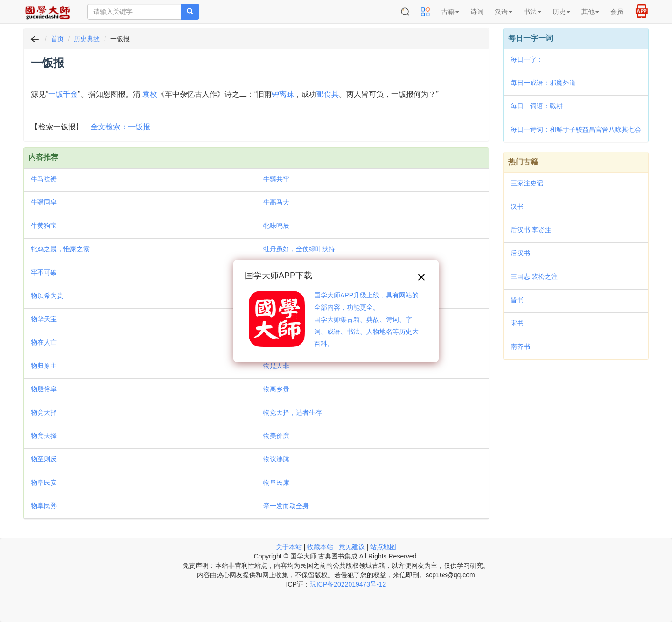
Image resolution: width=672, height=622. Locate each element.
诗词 (477, 12)
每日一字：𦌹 (527, 59)
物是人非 (276, 366)
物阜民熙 (44, 506)
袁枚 (150, 94)
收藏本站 (320, 547)
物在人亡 (44, 342)
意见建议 (352, 547)
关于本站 (289, 547)
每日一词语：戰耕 (537, 106)
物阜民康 (276, 482)
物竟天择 (44, 436)
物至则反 (44, 459)
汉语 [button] (504, 12)
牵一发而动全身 (286, 506)
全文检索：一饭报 (120, 127)
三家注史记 (527, 183)
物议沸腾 (276, 459)
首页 (57, 39)
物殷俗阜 (44, 389)
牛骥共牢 (276, 179)
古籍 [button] (450, 12)
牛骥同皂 (44, 202)
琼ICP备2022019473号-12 (348, 584)
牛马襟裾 (44, 179)
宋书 (517, 323)
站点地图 (383, 547)
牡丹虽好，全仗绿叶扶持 (299, 249)
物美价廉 (276, 436)
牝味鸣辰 (276, 226)
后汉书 (520, 253)
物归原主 (44, 366)
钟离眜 (283, 94)
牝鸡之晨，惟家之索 (60, 249)
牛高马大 (276, 202)
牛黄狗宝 (44, 226)
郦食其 (328, 94)
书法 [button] (532, 12)
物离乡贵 (276, 389)
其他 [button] (590, 12)
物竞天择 (44, 412)
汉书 (517, 206)
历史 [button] (561, 12)
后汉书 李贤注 (531, 230)
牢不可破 (44, 272)
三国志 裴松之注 (534, 276)
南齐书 (520, 346)
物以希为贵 (47, 296)
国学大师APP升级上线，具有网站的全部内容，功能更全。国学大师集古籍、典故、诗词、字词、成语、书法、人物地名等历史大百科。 (366, 319)
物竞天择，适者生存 (293, 412)
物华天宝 (44, 319)
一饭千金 (63, 94)
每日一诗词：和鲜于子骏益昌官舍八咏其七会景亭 (576, 130)
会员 (617, 12)
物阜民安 (44, 482)
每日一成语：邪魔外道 (543, 83)
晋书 (517, 300)
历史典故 (87, 39)
